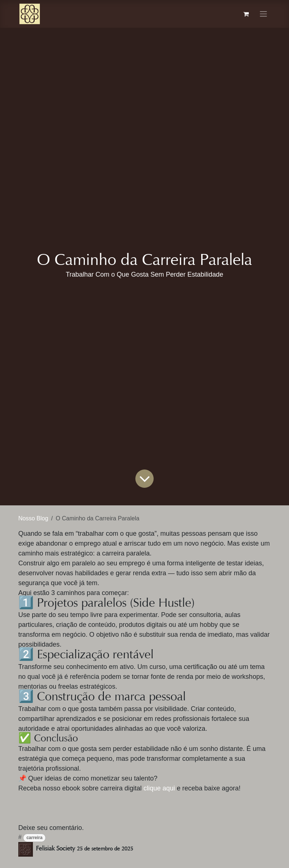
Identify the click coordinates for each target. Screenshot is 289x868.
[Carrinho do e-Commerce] (246, 14)
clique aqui (160, 788)
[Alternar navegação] (263, 14)
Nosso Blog (33, 518)
